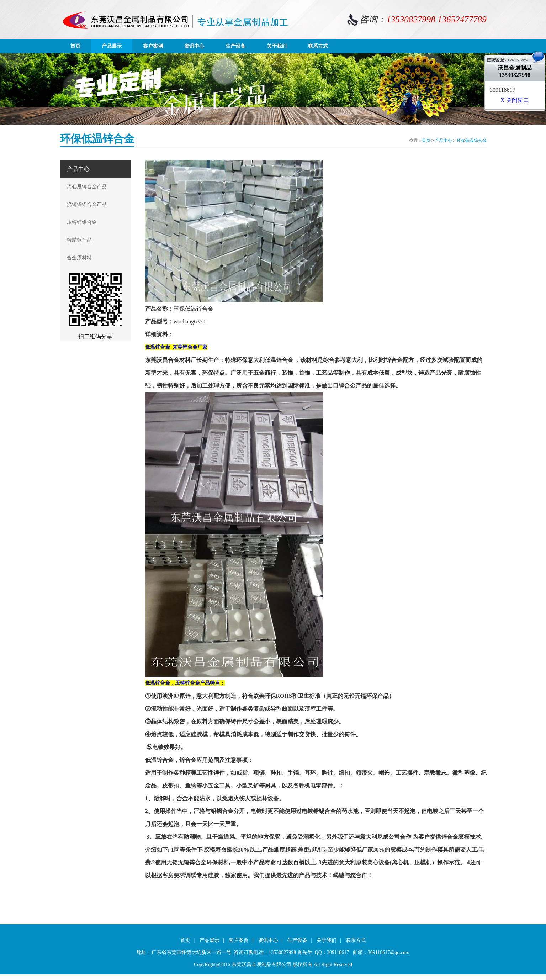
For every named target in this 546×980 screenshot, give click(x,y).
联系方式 (318, 46)
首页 (75, 46)
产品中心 (444, 141)
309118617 (502, 90)
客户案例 (153, 46)
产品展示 (112, 46)
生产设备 (235, 46)
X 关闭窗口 (515, 100)
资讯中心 (194, 46)
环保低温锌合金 (472, 141)
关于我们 (277, 46)
